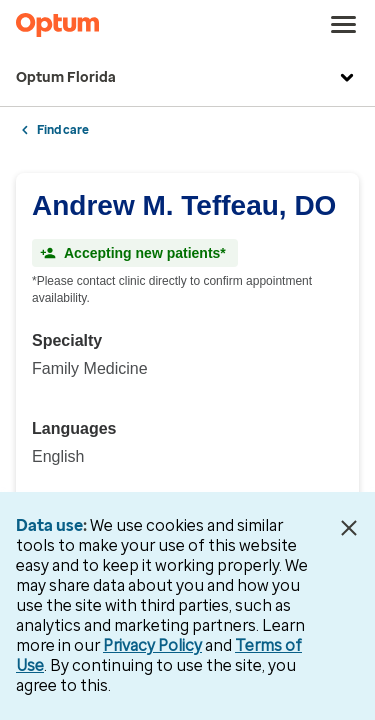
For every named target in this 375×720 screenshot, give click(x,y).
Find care (63, 130)
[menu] (344, 25)
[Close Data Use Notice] (348, 528)
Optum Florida (187, 78)
